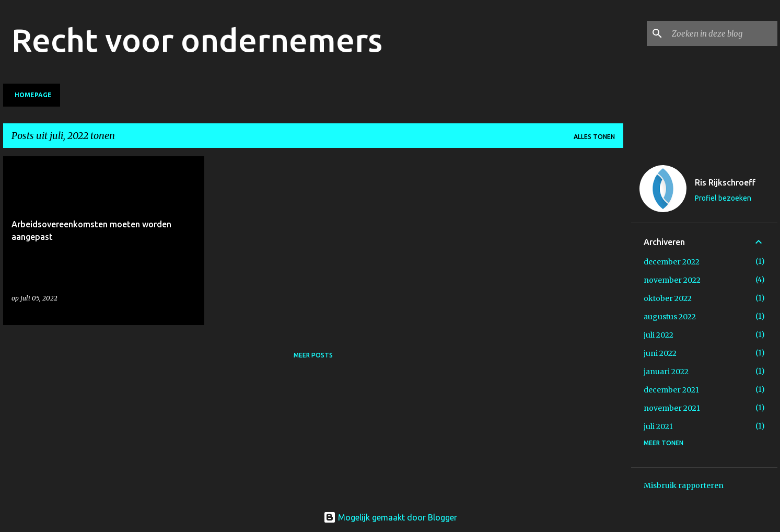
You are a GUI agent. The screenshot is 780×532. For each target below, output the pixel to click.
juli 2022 (659, 335)
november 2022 (672, 280)
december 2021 (671, 390)
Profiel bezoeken (723, 198)
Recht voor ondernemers (197, 40)
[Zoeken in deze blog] (723, 33)
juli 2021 (658, 426)
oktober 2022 (668, 298)
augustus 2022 (670, 317)
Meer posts (313, 355)
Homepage (33, 95)
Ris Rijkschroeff (725, 182)
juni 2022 (660, 353)
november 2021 (672, 408)
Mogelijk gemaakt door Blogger (390, 517)
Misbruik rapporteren (684, 485)
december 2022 (672, 262)
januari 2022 (666, 372)
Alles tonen (594, 137)
